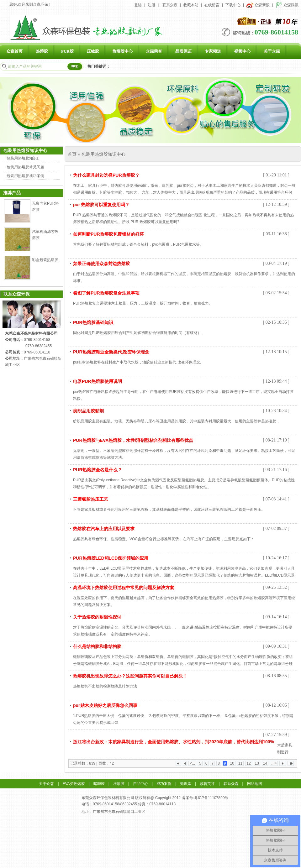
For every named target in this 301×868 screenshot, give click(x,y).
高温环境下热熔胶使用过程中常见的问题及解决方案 (124, 588)
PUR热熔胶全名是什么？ (98, 470)
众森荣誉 (154, 51)
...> (274, 763)
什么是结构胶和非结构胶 (97, 646)
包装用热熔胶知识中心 (103, 154)
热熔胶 (42, 51)
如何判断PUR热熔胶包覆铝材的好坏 (108, 234)
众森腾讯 (287, 5)
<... (192, 763)
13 (257, 763)
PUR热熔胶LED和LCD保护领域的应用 (111, 558)
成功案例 (164, 784)
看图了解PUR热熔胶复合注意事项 (106, 293)
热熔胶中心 (122, 51)
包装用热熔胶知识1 (23, 158)
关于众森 (272, 51)
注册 (151, 5)
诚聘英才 (207, 784)
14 (265, 763)
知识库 (186, 784)
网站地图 (255, 784)
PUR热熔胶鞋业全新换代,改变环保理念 (111, 352)
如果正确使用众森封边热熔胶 (102, 264)
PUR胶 (67, 51)
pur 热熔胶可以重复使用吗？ (101, 205)
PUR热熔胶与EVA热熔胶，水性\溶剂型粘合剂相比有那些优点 (133, 440)
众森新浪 (258, 5)
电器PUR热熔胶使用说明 (98, 381)
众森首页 (14, 51)
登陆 (138, 5)
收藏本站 (191, 5)
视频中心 (242, 51)
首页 (72, 154)
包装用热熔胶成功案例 (25, 176)
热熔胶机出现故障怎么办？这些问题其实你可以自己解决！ (130, 676)
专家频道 (213, 51)
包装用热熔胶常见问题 (25, 167)
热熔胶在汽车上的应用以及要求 (104, 529)
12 (248, 763)
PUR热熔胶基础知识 (93, 322)
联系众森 (170, 5)
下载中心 (233, 5)
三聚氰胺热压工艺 (91, 499)
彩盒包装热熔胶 (45, 260)
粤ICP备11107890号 (211, 798)
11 (240, 763)
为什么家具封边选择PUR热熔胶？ (106, 175)
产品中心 (140, 784)
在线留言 (212, 5)
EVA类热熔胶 (74, 784)
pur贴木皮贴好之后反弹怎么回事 (105, 705)
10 (232, 763)
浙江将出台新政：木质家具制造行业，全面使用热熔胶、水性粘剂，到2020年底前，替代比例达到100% (174, 742)
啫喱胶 (99, 784)
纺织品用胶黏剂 (88, 411)
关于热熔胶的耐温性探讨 (97, 617)
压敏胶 (93, 51)
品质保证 (183, 51)
